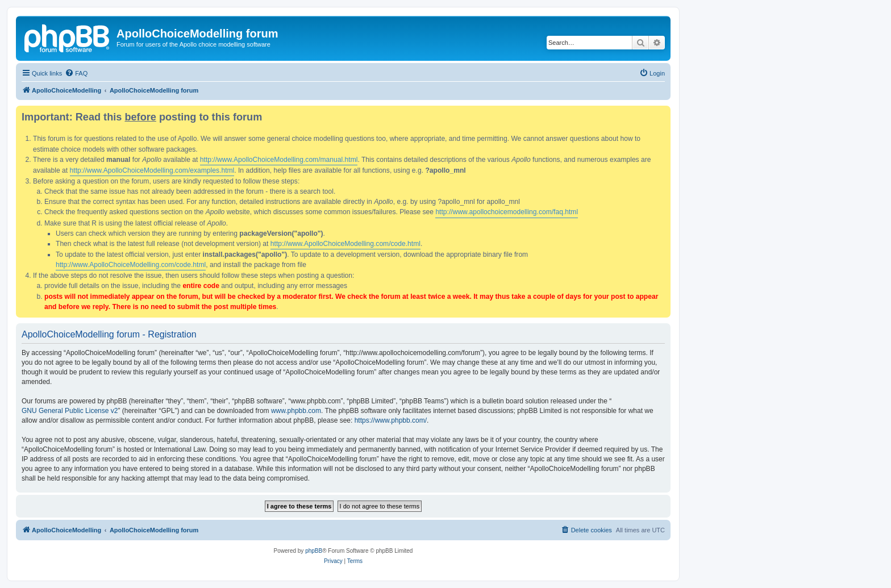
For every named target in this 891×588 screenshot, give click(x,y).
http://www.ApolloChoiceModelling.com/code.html (345, 244)
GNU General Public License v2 (70, 411)
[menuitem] (76, 73)
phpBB (314, 551)
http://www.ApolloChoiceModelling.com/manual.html (279, 160)
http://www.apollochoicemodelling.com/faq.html (507, 212)
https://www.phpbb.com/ (391, 420)
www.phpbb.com (296, 411)
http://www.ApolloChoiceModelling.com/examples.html (152, 170)
